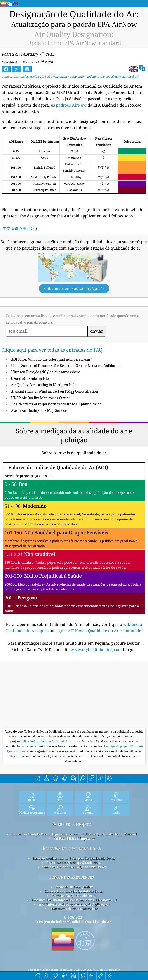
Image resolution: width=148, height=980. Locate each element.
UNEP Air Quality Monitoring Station (41, 398)
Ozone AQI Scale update (30, 379)
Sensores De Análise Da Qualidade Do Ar (74, 867)
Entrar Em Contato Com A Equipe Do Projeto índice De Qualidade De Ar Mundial (74, 834)
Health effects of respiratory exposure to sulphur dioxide (56, 404)
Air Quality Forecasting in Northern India (44, 385)
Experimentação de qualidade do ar (74, 863)
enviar (97, 331)
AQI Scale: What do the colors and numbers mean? (51, 359)
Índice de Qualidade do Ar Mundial (44, 741)
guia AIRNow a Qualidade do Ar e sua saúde (100, 631)
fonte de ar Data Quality (74, 887)
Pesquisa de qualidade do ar (72, 848)
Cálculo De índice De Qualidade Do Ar (74, 891)
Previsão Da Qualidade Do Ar (74, 896)
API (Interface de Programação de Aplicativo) (74, 904)
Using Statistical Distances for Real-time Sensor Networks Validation (66, 366)
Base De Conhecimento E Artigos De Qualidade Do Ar (74, 858)
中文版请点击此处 (19, 228)
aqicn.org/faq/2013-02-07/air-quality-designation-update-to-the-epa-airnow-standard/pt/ (80, 76)
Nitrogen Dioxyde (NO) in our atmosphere (46, 372)
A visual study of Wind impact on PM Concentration (55, 391)
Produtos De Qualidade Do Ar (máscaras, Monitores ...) (74, 900)
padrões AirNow (71, 105)
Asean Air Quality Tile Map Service (39, 411)
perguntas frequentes (72, 877)
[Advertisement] (74, 695)
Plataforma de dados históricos (74, 909)
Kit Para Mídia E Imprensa (74, 838)
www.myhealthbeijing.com (97, 649)
